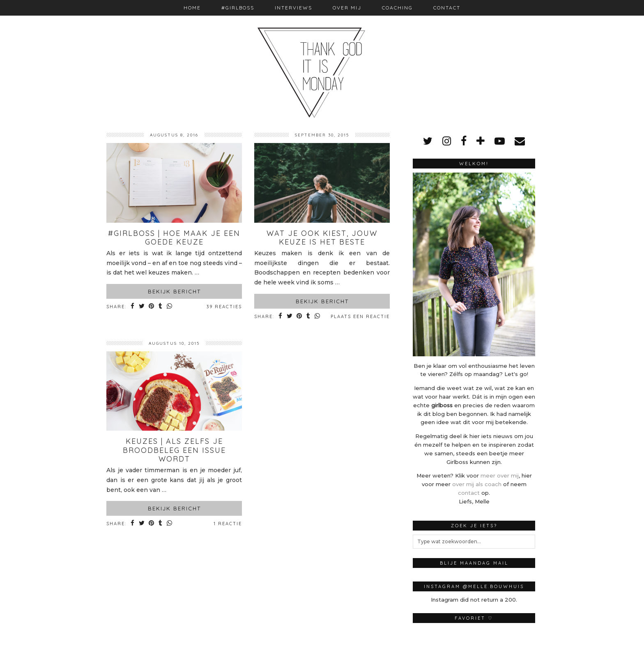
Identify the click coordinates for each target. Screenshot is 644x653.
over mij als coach (477, 484)
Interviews (293, 8)
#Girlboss (238, 8)
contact (469, 493)
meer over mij (500, 475)
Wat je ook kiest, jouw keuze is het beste (322, 238)
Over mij (347, 8)
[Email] (520, 141)
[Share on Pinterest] (153, 307)
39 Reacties (224, 307)
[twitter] (428, 141)
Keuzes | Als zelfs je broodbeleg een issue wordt (174, 450)
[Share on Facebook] (133, 307)
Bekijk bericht (174, 291)
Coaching (397, 8)
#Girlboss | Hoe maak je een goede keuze (174, 238)
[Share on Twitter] (143, 307)
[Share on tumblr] (162, 307)
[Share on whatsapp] (172, 307)
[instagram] (447, 141)
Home (192, 8)
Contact (447, 8)
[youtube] (500, 141)
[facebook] (464, 141)
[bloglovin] (481, 141)
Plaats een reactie (360, 316)
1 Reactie (228, 524)
